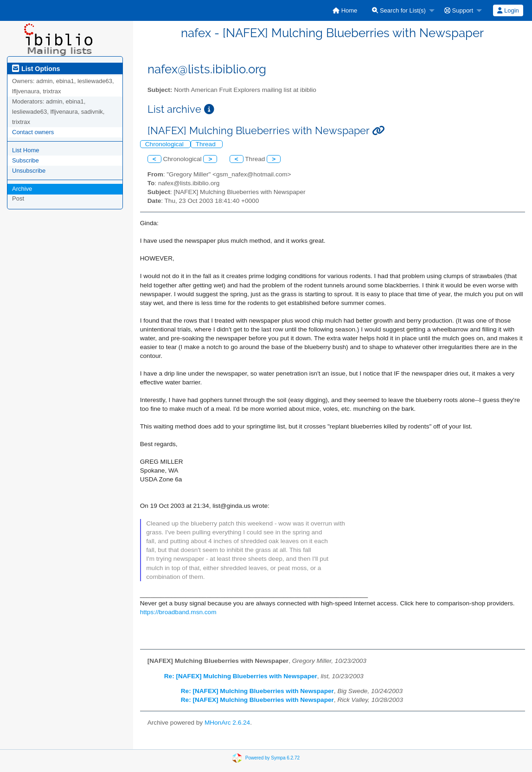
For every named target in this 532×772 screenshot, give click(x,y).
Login (508, 10)
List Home (26, 150)
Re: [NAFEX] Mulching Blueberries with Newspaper (241, 676)
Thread (207, 144)
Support (459, 10)
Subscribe (26, 160)
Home (345, 10)
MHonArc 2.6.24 (227, 723)
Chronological (165, 144)
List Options (36, 69)
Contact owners (33, 132)
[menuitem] (345, 10)
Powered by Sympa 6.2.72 (272, 757)
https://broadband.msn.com (178, 612)
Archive (22, 189)
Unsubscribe (29, 171)
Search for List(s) (399, 10)
